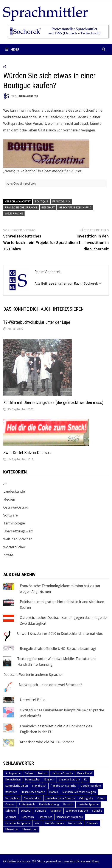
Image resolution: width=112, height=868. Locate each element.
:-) (5, 66)
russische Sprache (88, 804)
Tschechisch (45, 817)
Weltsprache (14, 213)
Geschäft (48, 207)
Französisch (61, 201)
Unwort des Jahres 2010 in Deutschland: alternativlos (60, 633)
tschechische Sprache (18, 823)
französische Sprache (21, 207)
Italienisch (11, 792)
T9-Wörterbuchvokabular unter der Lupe (37, 322)
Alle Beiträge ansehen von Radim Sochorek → (68, 283)
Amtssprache (13, 773)
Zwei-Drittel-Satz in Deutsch (27, 453)
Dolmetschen (13, 779)
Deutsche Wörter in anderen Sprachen (33, 675)
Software (10, 515)
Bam (96, 861)
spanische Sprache (77, 811)
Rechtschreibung (49, 804)
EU (86, 779)
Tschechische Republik (70, 817)
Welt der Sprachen (18, 539)
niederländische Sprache (60, 798)
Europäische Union (17, 786)
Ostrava (10, 804)
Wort (38, 823)
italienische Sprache (33, 792)
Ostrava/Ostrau (16, 507)
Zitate (8, 555)
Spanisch (56, 811)
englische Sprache (69, 779)
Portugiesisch (27, 804)
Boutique (41, 201)
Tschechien (27, 817)
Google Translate (91, 786)
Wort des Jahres (54, 823)
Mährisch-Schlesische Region (79, 792)
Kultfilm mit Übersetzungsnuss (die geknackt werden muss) (53, 402)
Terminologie (14, 523)
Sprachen (11, 817)
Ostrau (101, 798)
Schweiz (26, 811)
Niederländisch (33, 798)
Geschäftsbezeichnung (75, 207)
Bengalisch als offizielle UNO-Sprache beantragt (58, 648)
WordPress (78, 861)
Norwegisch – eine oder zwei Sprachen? (50, 685)
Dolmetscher (33, 779)
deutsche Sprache (62, 773)
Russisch (68, 804)
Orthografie (86, 798)
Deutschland (85, 773)
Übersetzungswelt (18, 531)
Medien (9, 499)
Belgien (29, 773)
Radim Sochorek (27, 96)
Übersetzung (30, 829)
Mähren (54, 792)
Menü (12, 49)
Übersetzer (12, 829)
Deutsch (43, 773)
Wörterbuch (75, 823)
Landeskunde (14, 491)
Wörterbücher (14, 547)
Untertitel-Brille (33, 700)
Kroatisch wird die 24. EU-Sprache (47, 742)
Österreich (92, 823)
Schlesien (11, 811)
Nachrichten (12, 798)
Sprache (97, 811)
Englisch (49, 779)
